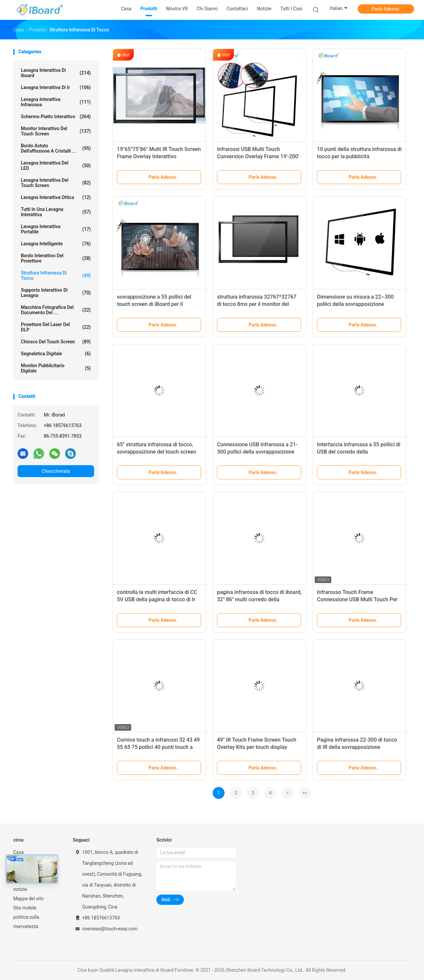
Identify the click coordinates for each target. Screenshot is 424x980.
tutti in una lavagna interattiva (56, 212)
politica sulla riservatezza (26, 922)
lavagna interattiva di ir (56, 87)
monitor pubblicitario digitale (56, 368)
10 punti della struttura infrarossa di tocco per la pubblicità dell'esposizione (359, 156)
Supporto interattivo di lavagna (56, 293)
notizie (20, 889)
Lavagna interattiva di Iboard (56, 73)
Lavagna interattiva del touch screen (56, 183)
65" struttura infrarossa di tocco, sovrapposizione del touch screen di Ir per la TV (157, 452)
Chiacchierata (56, 471)
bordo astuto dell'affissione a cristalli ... (56, 148)
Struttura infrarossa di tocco (56, 275)
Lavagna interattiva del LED (56, 166)
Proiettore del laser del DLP (56, 327)
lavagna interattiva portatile (56, 229)
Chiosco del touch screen (56, 342)
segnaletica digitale (56, 354)
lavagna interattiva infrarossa (56, 102)
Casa (19, 852)
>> (305, 793)
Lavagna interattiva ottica (56, 197)
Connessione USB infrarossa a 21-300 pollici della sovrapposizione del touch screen (257, 452)
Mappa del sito (28, 899)
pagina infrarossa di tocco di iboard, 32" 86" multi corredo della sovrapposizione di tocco (259, 599)
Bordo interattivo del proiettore (56, 258)
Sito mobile (25, 908)
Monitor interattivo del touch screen (56, 131)
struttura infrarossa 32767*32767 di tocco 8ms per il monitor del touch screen (257, 304)
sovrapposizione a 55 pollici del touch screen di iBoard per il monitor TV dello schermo (154, 304)
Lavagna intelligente (56, 244)
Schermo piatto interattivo (56, 117)
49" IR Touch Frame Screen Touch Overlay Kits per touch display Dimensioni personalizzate (257, 747)
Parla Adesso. (386, 9)
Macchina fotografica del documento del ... (56, 310)
